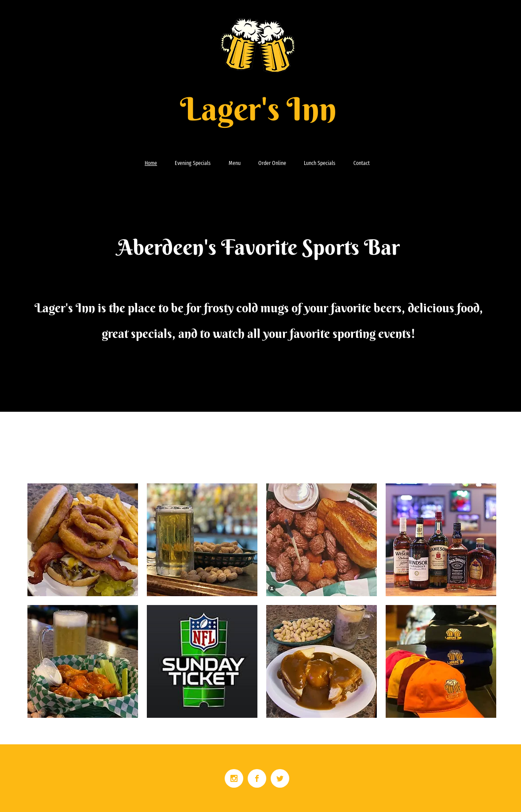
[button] (83, 540)
